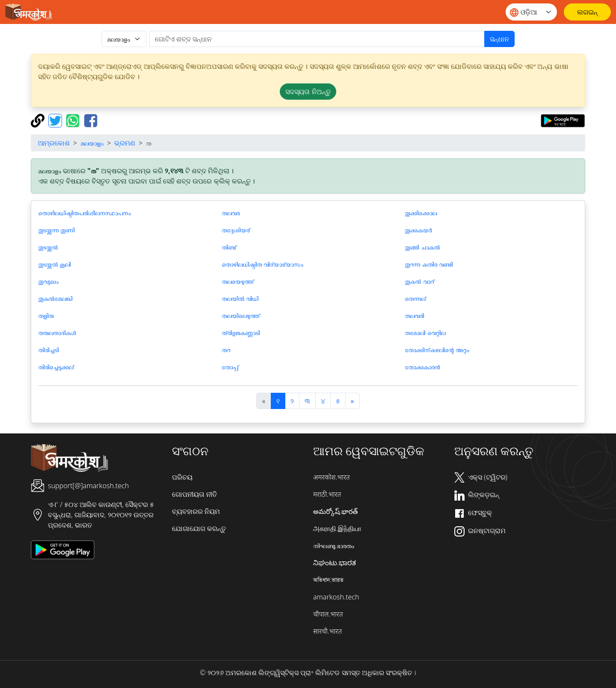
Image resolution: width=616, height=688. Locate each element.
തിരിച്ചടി (48, 350)
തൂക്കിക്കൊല (421, 213)
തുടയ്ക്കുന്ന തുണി (56, 230)
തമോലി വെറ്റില (425, 332)
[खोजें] (317, 39)
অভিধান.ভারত (328, 580)
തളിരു (46, 315)
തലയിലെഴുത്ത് (241, 315)
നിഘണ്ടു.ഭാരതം (334, 546)
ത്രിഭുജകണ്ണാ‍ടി (241, 332)
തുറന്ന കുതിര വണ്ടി (428, 264)
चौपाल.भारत (328, 614)
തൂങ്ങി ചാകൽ (422, 247)
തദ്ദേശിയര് (236, 230)
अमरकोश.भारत (332, 477)
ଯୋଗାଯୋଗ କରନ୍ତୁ (199, 528)
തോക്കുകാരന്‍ (422, 367)
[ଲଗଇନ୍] (587, 12)
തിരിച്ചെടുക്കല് (56, 367)
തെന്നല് (415, 298)
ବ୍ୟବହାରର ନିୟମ (196, 511)
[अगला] (352, 401)
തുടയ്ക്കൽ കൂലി (54, 264)
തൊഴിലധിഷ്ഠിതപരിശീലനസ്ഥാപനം (84, 213)
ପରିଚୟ (182, 477)
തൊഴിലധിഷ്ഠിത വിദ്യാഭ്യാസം (262, 264)
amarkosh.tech (336, 597)
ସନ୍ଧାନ (499, 39)
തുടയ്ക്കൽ (48, 247)
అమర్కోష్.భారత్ (335, 511)
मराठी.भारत (327, 494)
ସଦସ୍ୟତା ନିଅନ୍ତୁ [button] (308, 92)
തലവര (231, 213)
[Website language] (531, 12)
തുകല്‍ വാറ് (419, 281)
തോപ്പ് (230, 367)
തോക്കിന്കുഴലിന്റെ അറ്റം (437, 350)
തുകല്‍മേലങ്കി (55, 298)
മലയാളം (92, 143)
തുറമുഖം (48, 281)
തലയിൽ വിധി (240, 298)
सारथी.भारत (327, 631)
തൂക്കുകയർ (418, 230)
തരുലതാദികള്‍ (57, 332)
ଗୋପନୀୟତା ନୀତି (194, 494)
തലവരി (414, 315)
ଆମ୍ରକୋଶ (54, 143)
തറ (226, 350)
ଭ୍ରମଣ (125, 143)
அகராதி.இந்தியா (337, 528)
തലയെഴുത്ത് (238, 281)
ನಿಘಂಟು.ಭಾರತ (335, 563)
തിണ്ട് (229, 247)
